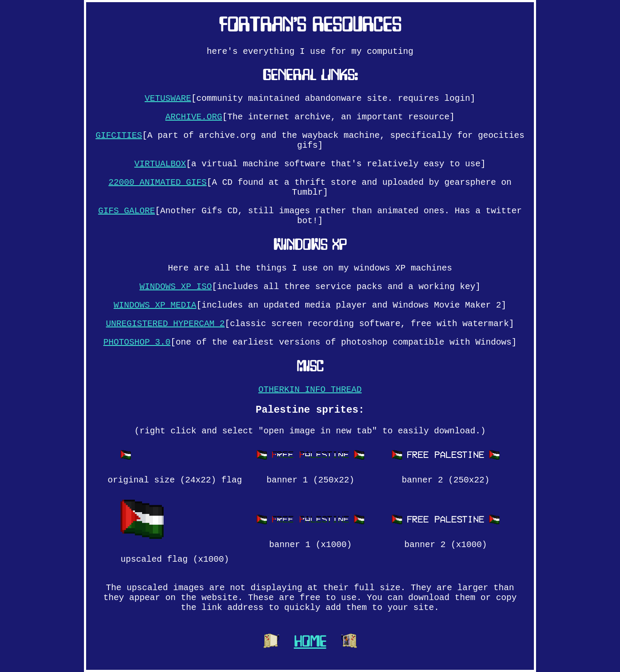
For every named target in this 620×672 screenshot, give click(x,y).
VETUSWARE (168, 98)
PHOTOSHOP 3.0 (137, 342)
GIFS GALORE (127, 211)
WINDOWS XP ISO (176, 287)
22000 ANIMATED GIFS (158, 182)
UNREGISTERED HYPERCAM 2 (165, 324)
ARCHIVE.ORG (194, 117)
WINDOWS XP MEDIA (155, 305)
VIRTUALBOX (160, 164)
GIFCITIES (119, 135)
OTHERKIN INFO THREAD (310, 390)
